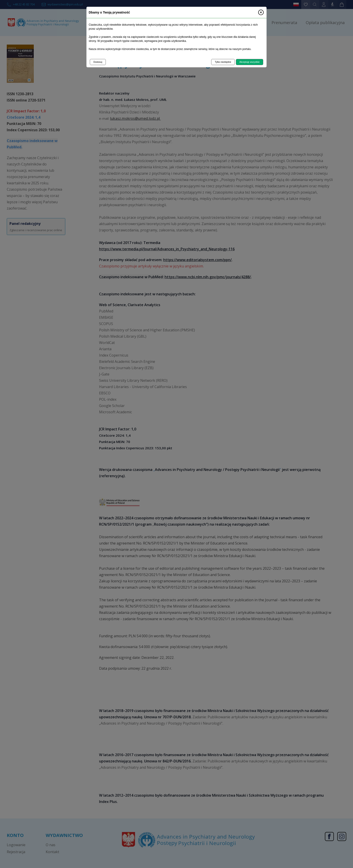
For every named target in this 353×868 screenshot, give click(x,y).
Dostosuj (98, 62)
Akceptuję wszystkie (250, 62)
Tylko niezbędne (223, 62)
